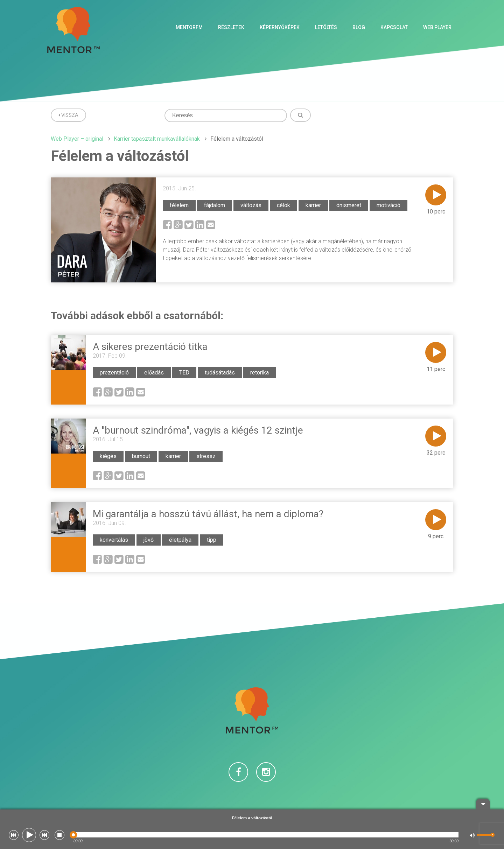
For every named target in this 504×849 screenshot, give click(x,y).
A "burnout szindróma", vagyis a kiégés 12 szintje (198, 430)
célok (283, 205)
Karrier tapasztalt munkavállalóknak (157, 139)
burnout (141, 456)
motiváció (388, 205)
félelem (179, 205)
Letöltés (326, 27)
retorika (260, 373)
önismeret (349, 205)
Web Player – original (77, 139)
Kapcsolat (394, 27)
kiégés (108, 456)
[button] (14, 835)
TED (184, 373)
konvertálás (114, 540)
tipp (212, 540)
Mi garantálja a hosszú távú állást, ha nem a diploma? (208, 514)
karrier (313, 205)
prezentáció (114, 373)
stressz (206, 456)
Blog (359, 27)
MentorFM (189, 27)
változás (251, 205)
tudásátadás (220, 373)
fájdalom (215, 205)
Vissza (68, 115)
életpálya (180, 540)
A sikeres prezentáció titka (150, 347)
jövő (149, 540)
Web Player (437, 27)
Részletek (231, 27)
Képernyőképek (280, 27)
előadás (154, 373)
